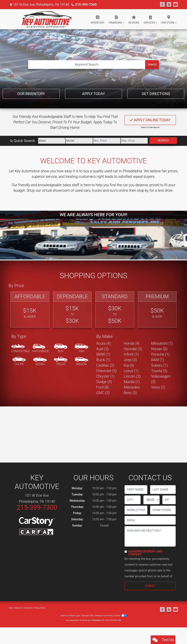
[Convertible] (21, 348)
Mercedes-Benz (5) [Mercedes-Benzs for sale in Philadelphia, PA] (132, 390)
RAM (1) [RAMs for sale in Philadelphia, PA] (158, 360)
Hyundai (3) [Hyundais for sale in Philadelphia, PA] (133, 349)
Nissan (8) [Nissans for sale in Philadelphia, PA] (159, 349)
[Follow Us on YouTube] (175, 5)
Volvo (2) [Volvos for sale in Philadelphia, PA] (158, 387)
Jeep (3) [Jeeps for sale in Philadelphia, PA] (130, 360)
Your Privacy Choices (115, 616)
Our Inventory (31, 94)
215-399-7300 (86, 4)
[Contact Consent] (126, 552)
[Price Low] (107, 141)
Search (152, 64)
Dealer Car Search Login (70, 616)
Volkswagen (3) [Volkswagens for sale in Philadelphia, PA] (161, 379)
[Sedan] (40, 361)
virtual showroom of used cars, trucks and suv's (80, 190)
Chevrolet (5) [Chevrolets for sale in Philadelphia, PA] (106, 371)
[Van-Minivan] (81, 348)
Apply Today (93, 94)
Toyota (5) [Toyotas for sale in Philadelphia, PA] (159, 371)
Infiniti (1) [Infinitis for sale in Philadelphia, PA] (131, 354)
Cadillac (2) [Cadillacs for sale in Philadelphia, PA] (105, 365)
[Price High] (134, 141)
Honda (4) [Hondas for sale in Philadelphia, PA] (132, 343)
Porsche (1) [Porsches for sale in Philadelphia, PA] (160, 354)
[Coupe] (19, 361)
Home (11, 608)
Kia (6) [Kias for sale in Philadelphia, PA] (129, 365)
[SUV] (61, 348)
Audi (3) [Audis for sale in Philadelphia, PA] (102, 349)
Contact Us (28, 608)
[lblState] (151, 500)
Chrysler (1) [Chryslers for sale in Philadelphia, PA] (105, 376)
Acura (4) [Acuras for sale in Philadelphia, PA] (104, 343)
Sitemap (98, 616)
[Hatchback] (41, 348)
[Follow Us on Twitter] (169, 5)
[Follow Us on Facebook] (162, 5)
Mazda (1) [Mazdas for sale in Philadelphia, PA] (132, 382)
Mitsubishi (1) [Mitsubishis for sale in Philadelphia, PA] (162, 343)
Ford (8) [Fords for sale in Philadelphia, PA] (103, 387)
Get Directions (156, 94)
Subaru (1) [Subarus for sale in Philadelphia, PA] (160, 365)
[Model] (79, 141)
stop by (143, 190)
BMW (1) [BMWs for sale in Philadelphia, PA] (103, 354)
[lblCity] (133, 500)
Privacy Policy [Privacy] (40, 608)
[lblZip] (169, 500)
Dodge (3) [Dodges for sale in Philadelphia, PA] (104, 382)
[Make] (52, 141)
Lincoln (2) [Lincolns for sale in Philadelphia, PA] (132, 376)
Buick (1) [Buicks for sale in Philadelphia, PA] (103, 360)
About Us (19, 608)
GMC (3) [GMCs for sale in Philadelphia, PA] (103, 393)
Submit (150, 586)
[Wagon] (81, 361)
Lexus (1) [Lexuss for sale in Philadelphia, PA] (131, 371)
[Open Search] (87, 65)
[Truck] (61, 361)
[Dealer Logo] (47, 19)
